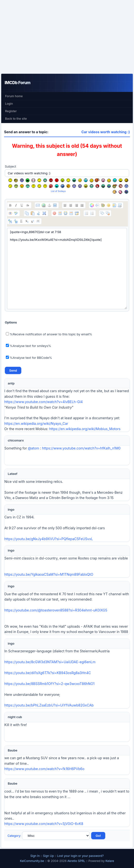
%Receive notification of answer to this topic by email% (49, 334)
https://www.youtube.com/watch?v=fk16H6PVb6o (44, 769)
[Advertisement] (67, 37)
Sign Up (48, 856)
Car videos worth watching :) (106, 132)
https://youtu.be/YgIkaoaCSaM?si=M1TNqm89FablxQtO (49, 574)
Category (14, 836)
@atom (33, 448)
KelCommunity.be (32, 861)
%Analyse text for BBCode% (29, 358)
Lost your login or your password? (80, 856)
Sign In (35, 856)
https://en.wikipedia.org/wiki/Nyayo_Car (36, 423)
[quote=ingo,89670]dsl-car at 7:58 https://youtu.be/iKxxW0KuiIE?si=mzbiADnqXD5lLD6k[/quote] (67, 269)
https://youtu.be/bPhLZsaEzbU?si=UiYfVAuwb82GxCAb (49, 705)
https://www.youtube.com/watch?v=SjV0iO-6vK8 (44, 824)
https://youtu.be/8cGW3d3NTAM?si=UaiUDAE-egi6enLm (50, 662)
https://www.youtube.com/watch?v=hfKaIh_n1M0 (81, 448)
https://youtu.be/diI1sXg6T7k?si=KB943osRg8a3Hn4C (48, 673)
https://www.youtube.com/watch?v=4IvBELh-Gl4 (44, 402)
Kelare (110, 861)
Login (9, 104)
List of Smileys (58, 191)
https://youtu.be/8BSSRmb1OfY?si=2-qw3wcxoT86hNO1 (49, 684)
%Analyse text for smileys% (29, 346)
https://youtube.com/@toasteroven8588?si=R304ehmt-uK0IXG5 (56, 610)
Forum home (14, 96)
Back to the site (16, 119)
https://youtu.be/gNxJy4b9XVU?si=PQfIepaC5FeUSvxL (49, 539)
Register (11, 111)
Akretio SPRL (77, 861)
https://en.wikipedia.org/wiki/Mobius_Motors (85, 429)
